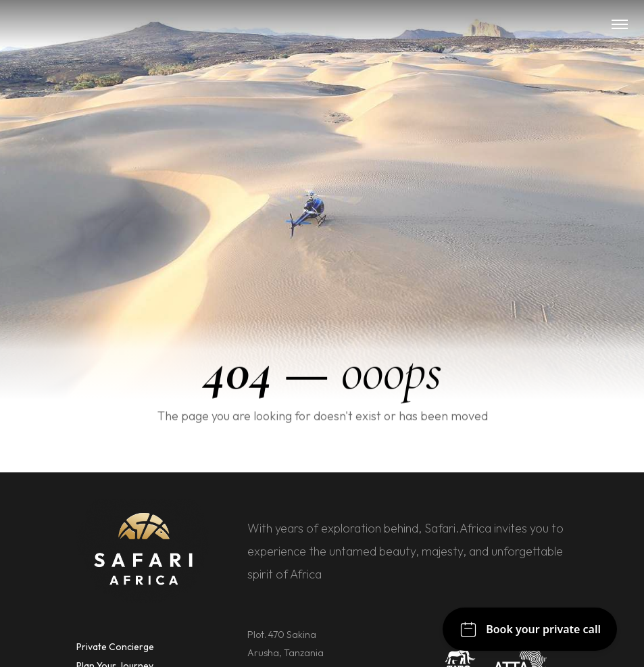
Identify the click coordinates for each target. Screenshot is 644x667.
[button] (620, 24)
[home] (322, 24)
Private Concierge (115, 647)
